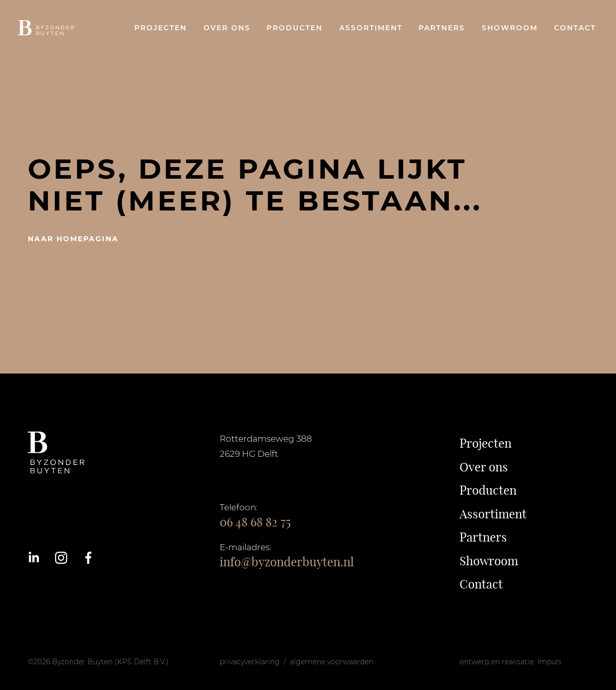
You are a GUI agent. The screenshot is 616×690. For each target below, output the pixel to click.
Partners (442, 28)
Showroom (510, 28)
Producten (295, 28)
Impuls (549, 662)
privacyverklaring (250, 662)
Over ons (227, 28)
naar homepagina (73, 239)
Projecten (161, 28)
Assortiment (371, 28)
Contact (575, 28)
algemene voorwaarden (331, 662)
